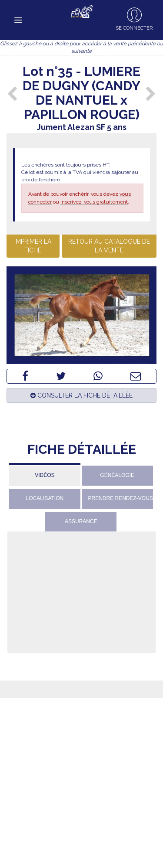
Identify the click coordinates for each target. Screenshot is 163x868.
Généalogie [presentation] (117, 475)
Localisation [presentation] (45, 498)
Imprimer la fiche (33, 246)
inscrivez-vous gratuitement (94, 202)
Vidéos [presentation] (45, 475)
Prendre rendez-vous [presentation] (121, 498)
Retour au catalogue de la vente (109, 246)
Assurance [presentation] (81, 521)
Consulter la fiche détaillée (81, 395)
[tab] (45, 475)
